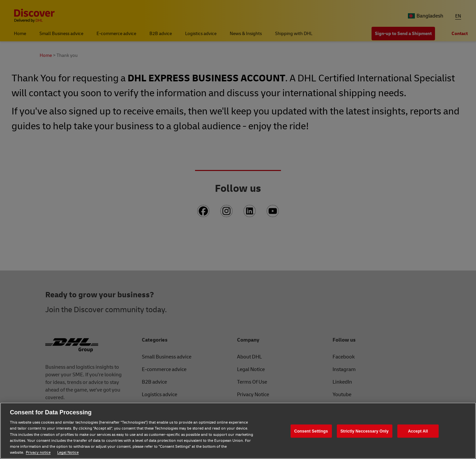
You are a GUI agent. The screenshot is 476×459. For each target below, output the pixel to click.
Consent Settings (311, 431)
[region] (238, 431)
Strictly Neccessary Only (365, 431)
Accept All (418, 431)
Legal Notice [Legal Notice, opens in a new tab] (68, 453)
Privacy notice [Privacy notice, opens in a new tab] (38, 453)
